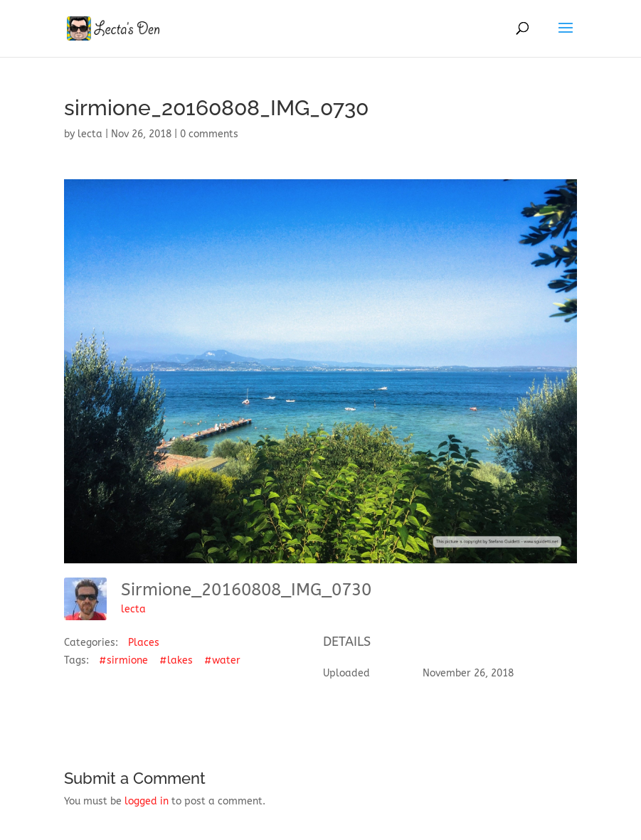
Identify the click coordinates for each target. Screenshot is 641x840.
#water (222, 660)
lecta (90, 134)
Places (144, 643)
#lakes (176, 660)
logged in (147, 801)
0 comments (209, 134)
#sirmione (123, 660)
